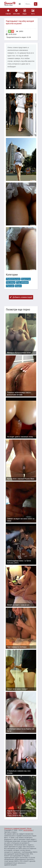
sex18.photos (28, 830)
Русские (10, 286)
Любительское (13, 279)
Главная (8, 12)
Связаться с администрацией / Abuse (18, 828)
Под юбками (22, 282)
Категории (16, 12)
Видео (25, 12)
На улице (11, 282)
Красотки (26, 279)
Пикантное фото (11, 4)
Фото (33, 12)
